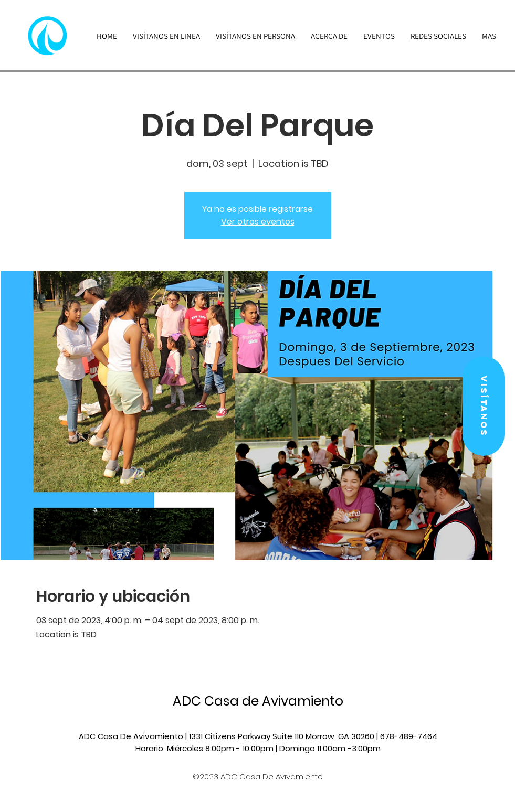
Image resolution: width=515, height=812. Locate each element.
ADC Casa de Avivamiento (258, 701)
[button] (484, 406)
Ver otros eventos (258, 222)
